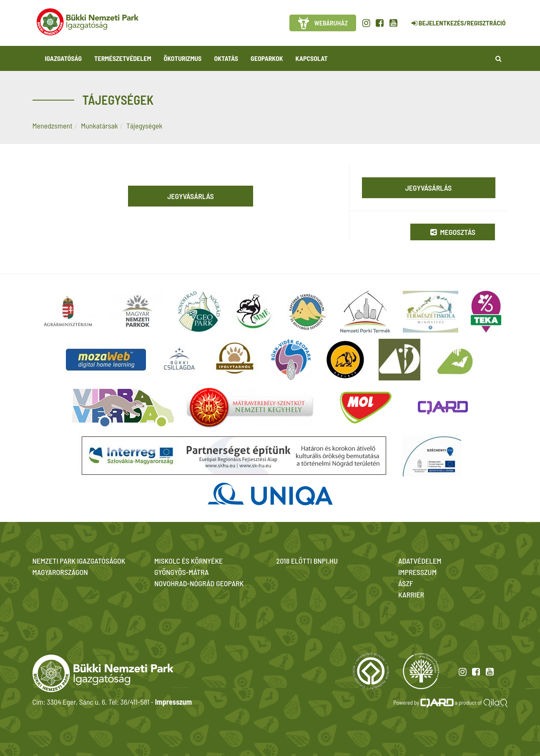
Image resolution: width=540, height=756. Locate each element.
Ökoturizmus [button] (183, 58)
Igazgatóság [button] (64, 58)
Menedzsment (53, 126)
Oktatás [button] (226, 58)
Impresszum (173, 702)
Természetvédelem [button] (123, 58)
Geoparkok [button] (267, 58)
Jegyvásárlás (191, 196)
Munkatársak (99, 126)
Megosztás (453, 232)
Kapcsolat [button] (312, 58)
